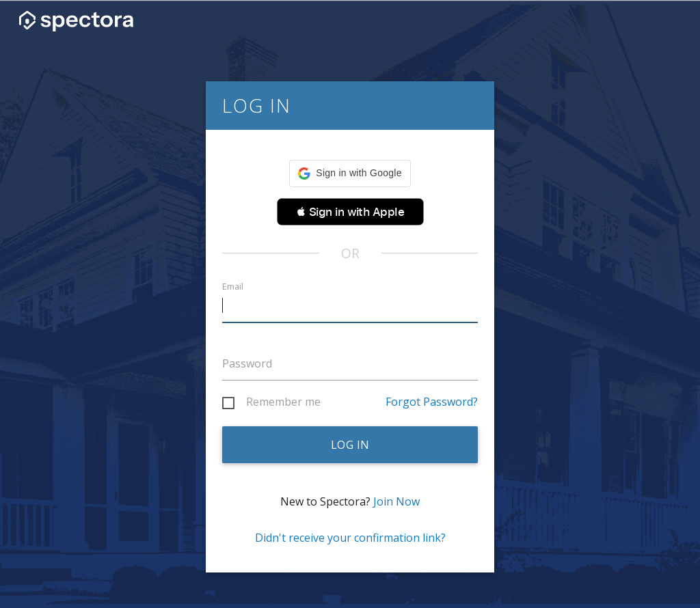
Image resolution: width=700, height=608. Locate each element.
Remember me (283, 402)
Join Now (396, 501)
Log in (350, 445)
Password (247, 363)
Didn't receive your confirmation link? (350, 538)
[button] (350, 174)
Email (233, 287)
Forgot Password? (432, 402)
